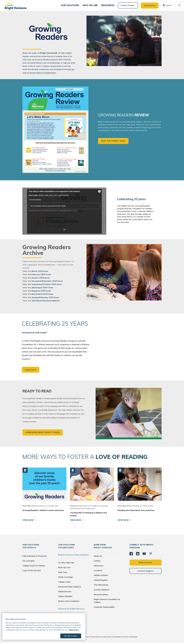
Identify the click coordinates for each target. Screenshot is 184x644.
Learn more (31, 371)
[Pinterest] (151, 555)
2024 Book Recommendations (46, 302)
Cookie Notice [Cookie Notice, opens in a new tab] (74, 630)
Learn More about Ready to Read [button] (43, 434)
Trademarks (133, 638)
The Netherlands (101, 586)
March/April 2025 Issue (42, 295)
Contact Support (146, 572)
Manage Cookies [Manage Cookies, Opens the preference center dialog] (70, 636)
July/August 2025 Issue (42, 289)
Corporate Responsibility (104, 608)
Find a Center (127, 6)
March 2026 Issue (40, 272)
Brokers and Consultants (69, 602)
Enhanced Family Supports (70, 588)
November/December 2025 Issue (47, 282)
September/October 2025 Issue (47, 286)
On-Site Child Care (66, 564)
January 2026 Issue (41, 279)
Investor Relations (102, 591)
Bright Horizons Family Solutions (74, 556)
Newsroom (99, 567)
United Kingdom (101, 581)
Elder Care (63, 574)
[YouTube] (144, 555)
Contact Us (148, 6)
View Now (28, 521)
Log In (166, 6)
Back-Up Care (64, 569)
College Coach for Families (34, 567)
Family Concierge (65, 578)
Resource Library (101, 596)
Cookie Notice (106, 638)
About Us (98, 557)
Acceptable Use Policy (120, 638)
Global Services (65, 593)
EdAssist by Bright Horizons (71, 610)
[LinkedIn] (138, 555)
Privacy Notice (95, 638)
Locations (98, 572)
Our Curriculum (28, 562)
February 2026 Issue (41, 276)
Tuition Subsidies (65, 598)
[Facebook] (131, 555)
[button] (72, 6)
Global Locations (101, 577)
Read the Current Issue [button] (113, 142)
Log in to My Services (32, 572)
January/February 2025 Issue (45, 299)
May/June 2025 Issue (41, 292)
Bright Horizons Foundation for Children (107, 602)
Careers (97, 562)
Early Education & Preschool (34, 557)
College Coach (64, 583)
